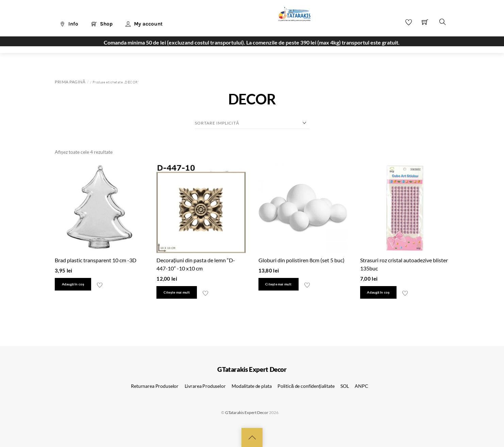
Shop (102, 24)
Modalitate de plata (251, 386)
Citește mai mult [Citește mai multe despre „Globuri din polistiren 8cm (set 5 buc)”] (278, 284)
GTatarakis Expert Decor (247, 412)
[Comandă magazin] (252, 123)
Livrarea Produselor (205, 386)
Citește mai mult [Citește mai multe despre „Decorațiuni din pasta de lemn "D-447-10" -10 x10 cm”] (177, 292)
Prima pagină (70, 82)
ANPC (361, 386)
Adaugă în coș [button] (73, 284)
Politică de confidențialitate (306, 386)
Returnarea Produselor (155, 386)
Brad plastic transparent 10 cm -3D (96, 260)
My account (144, 24)
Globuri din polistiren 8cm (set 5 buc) (301, 260)
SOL (345, 386)
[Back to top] (252, 437)
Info (69, 24)
